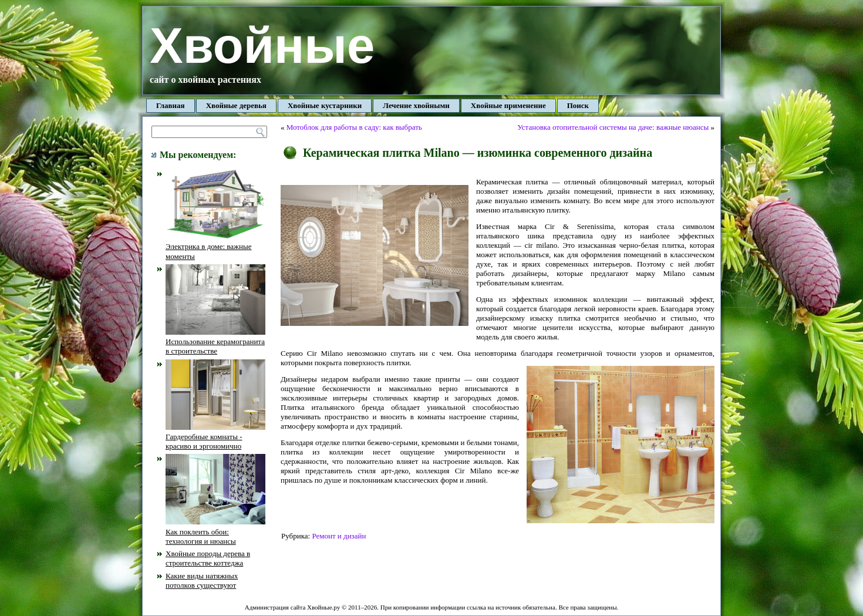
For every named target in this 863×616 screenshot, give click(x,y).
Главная (171, 105)
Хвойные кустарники (325, 105)
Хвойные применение (508, 105)
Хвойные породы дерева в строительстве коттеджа (208, 558)
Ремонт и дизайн (339, 536)
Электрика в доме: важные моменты (215, 247)
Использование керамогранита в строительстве (215, 342)
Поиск (578, 105)
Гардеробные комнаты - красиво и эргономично (215, 437)
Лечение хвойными (416, 105)
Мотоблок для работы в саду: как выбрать (354, 127)
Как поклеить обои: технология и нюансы (215, 531)
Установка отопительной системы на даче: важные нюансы (613, 127)
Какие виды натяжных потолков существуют (202, 580)
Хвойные (262, 46)
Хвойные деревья (236, 105)
